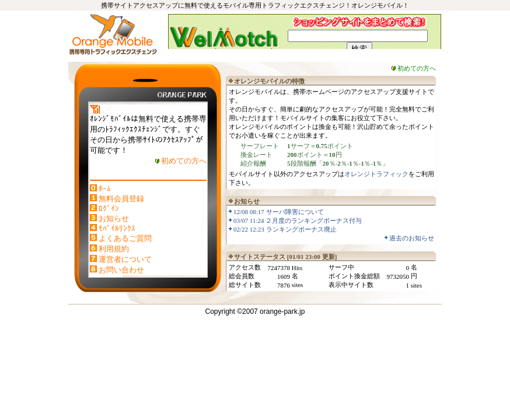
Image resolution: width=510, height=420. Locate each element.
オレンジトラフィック (376, 174)
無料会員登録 (121, 199)
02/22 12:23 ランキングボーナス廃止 (285, 229)
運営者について (125, 259)
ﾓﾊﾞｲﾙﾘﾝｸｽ (117, 228)
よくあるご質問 (125, 238)
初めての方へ (184, 161)
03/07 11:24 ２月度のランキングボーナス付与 (298, 220)
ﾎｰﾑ (105, 189)
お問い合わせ (121, 270)
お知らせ (114, 218)
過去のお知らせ (412, 238)
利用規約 (114, 249)
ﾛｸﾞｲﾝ (109, 209)
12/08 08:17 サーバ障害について (279, 212)
